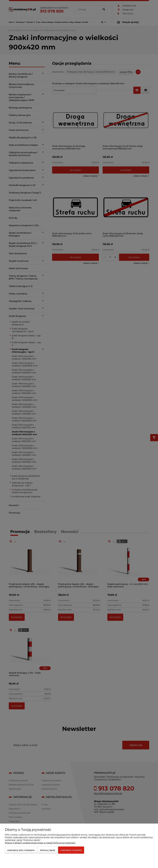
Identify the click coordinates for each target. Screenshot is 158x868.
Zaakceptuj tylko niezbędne (21, 850)
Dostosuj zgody (48, 850)
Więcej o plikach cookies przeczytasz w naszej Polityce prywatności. (40, 843)
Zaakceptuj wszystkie (71, 850)
